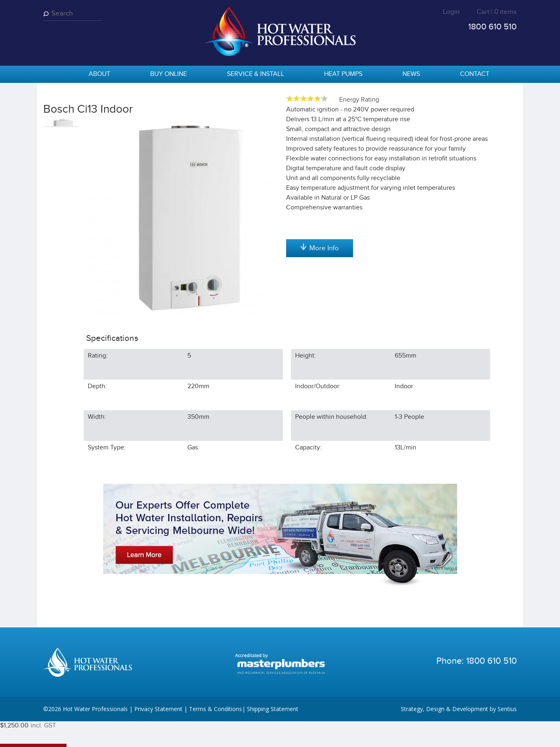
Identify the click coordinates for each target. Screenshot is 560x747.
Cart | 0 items (497, 12)
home (53, 75)
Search (47, 14)
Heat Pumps (343, 74)
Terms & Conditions (216, 735)
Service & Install (256, 74)
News (411, 74)
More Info (320, 336)
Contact (475, 74)
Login (451, 12)
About (99, 74)
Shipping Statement (273, 735)
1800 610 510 (492, 27)
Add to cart (319, 171)
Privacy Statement (158, 735)
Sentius (507, 735)
